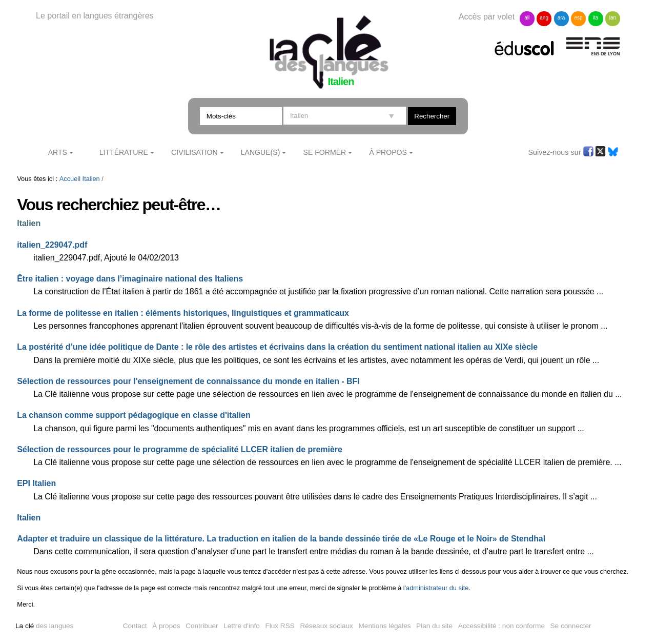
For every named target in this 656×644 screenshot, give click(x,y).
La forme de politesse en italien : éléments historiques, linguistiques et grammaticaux (183, 313)
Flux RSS (280, 626)
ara (561, 18)
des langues (44, 626)
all (527, 18)
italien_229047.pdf (52, 245)
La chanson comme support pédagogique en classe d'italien (134, 415)
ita (596, 18)
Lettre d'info (242, 626)
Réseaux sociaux (326, 626)
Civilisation (194, 152)
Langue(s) (261, 152)
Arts (58, 152)
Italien (91, 179)
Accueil (70, 179)
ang (544, 18)
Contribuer (202, 626)
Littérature (124, 152)
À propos (166, 626)
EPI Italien (36, 483)
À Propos (388, 152)
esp (578, 18)
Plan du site (434, 626)
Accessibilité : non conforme (501, 626)
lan (613, 18)
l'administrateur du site (436, 588)
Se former (325, 152)
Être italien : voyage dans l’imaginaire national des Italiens (130, 279)
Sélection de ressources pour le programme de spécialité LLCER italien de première (180, 449)
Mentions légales (385, 626)
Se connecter (571, 626)
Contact (135, 626)
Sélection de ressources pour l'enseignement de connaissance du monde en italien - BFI (188, 381)
